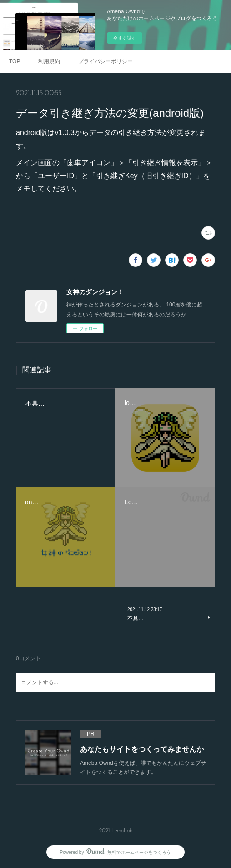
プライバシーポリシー (105, 61)
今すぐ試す (125, 38)
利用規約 (49, 61)
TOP (15, 61)
